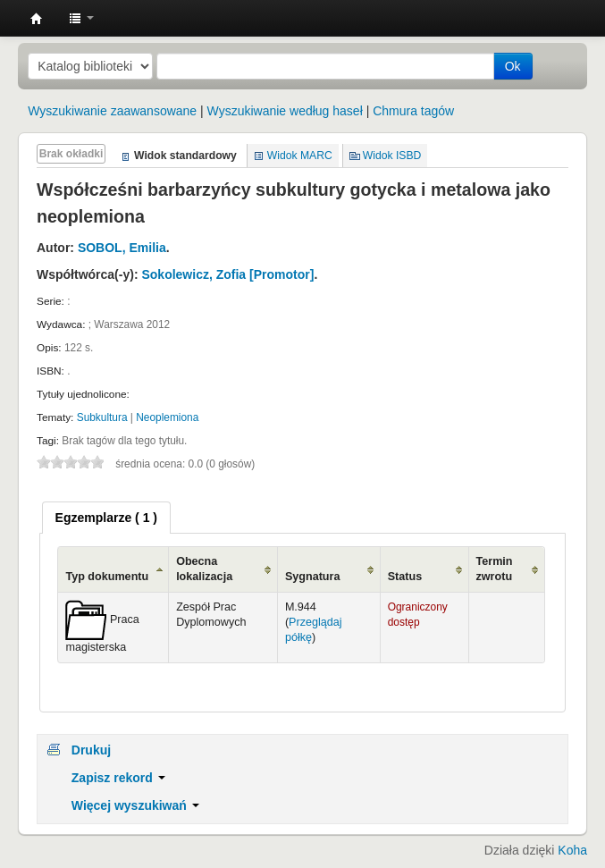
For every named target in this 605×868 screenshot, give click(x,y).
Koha (572, 850)
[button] (81, 18)
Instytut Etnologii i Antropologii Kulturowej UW (37, 19)
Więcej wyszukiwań (135, 805)
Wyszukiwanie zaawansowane (112, 111)
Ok (513, 66)
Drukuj (91, 750)
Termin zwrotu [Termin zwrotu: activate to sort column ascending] (495, 569)
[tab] (106, 518)
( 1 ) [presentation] (106, 518)
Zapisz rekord (118, 778)
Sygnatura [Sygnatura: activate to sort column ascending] (313, 577)
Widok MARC (300, 156)
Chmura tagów (413, 111)
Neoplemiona (167, 417)
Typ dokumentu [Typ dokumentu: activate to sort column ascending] (107, 577)
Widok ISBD (392, 156)
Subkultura (102, 417)
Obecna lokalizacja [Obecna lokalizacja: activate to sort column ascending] (204, 569)
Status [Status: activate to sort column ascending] (405, 577)
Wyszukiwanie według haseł (285, 111)
